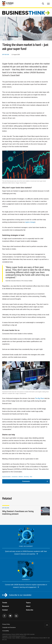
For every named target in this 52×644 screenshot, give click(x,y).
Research (6, 606)
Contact (5, 610)
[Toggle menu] (48, 4)
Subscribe (30, 610)
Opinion (6, 508)
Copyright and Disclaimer (9, 627)
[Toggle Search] (43, 3)
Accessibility (6, 631)
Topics (28, 603)
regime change (30, 222)
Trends (5, 603)
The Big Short (39, 398)
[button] (26, 481)
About (28, 606)
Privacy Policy (6, 624)
